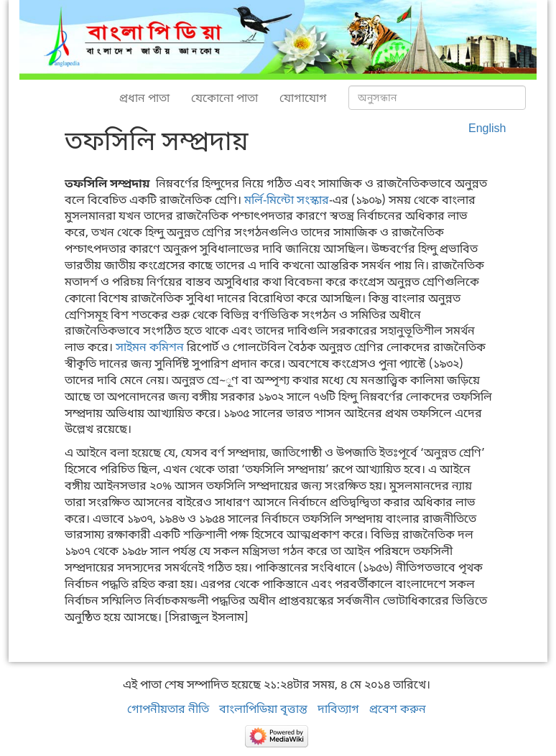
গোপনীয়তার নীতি (168, 709)
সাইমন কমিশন (150, 347)
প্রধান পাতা (144, 98)
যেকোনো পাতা (224, 98)
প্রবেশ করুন (398, 709)
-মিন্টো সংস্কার (296, 200)
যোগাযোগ (303, 98)
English (487, 128)
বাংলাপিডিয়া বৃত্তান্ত (263, 709)
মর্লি (254, 200)
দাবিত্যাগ (338, 709)
